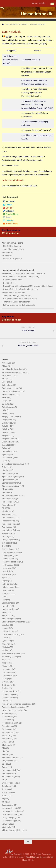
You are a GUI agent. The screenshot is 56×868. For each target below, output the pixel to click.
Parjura (5, 701)
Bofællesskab (8, 407)
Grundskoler (8, 559)
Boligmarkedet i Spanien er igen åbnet (20, 299)
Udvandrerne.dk (36, 14)
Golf (4, 546)
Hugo (25, 860)
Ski (4, 748)
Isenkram (6, 593)
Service (6, 742)
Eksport (6, 489)
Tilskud (5, 795)
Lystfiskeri (7, 641)
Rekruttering (8, 726)
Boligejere (7, 420)
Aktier (5, 366)
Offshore (6, 682)
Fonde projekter (9, 524)
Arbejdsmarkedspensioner (14, 372)
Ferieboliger (7, 502)
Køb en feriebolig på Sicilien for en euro (20, 289)
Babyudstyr (7, 385)
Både (5, 382)
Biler (4, 398)
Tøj (4, 799)
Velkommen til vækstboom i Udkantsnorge (22, 277)
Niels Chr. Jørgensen (12, 259)
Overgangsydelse (10, 691)
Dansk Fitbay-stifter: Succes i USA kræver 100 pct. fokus (28, 286)
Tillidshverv (7, 792)
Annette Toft (8, 252)
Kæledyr (6, 606)
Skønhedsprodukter (11, 758)
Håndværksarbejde (11, 562)
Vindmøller (7, 827)
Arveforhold (7, 375)
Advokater (7, 363)
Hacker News (11, 224)
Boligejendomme (10, 417)
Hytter (5, 578)
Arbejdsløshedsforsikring (13, 369)
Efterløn (6, 470)
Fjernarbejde (8, 505)
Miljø (4, 660)
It (3, 596)
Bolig (4, 410)
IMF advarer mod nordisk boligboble (19, 305)
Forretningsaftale (10, 530)
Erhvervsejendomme (11, 495)
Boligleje (6, 429)
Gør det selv (8, 543)
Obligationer (8, 675)
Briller (5, 448)
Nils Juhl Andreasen (12, 246)
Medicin (6, 647)
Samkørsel (7, 739)
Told (4, 802)
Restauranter (8, 732)
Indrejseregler (8, 587)
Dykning (6, 467)
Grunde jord (7, 555)
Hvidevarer (7, 574)
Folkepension (8, 521)
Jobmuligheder (9, 603)
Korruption (7, 615)
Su (3, 780)
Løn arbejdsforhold (10, 634)
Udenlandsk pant (10, 808)
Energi (5, 492)
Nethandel (7, 669)
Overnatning (8, 694)
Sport (5, 764)
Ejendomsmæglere (11, 476)
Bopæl (5, 445)
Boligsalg (6, 432)
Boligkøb (6, 423)
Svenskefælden (9, 783)
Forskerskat (7, 533)
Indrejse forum (9, 584)
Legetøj (6, 628)
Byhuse (6, 454)
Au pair (5, 379)
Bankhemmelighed (10, 388)
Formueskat (7, 527)
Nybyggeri (7, 672)
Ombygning (7, 685)
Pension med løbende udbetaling (17, 704)
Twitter (7, 205)
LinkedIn (8, 220)
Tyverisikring (8, 805)
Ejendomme (8, 473)
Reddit (7, 217)
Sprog (5, 767)
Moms (5, 666)
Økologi (6, 679)
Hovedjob (6, 571)
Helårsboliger (8, 565)
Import (5, 581)
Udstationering (9, 821)
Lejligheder (7, 631)
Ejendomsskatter (10, 483)
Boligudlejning (8, 442)
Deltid (5, 461)
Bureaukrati (7, 451)
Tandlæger (7, 786)
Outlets (5, 688)
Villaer (5, 824)
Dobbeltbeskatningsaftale (13, 464)
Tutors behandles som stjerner (16, 302)
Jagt (4, 600)
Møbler (5, 663)
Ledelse (6, 625)
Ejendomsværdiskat (11, 486)
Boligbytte (7, 413)
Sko (4, 751)
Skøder (5, 754)
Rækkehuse (8, 716)
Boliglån (6, 426)
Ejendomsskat (8, 480)
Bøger (5, 401)
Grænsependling (10, 552)
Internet (6, 590)
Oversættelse (8, 698)
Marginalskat (8, 644)
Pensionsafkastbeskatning (14, 707)
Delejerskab (7, 458)
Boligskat (6, 435)
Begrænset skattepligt (12, 391)
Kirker (5, 612)
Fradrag (6, 536)
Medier (5, 650)
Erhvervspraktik (9, 499)
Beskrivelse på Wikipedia (13, 180)
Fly (4, 508)
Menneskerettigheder (12, 653)
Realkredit (7, 720)
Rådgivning (7, 713)
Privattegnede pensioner (13, 710)
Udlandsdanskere (10, 814)
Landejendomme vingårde (14, 622)
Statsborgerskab (9, 770)
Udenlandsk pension (11, 811)
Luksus (5, 638)
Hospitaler (7, 568)
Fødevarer (7, 514)
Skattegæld (7, 745)
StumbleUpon (11, 214)
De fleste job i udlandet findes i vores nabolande (24, 273)
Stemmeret (7, 773)
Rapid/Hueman (32, 857)
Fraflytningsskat (9, 540)
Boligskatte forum (10, 439)
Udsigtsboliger (8, 818)
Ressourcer (7, 729)
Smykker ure (8, 761)
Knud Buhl (8, 255)
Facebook (9, 202)
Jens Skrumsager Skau (13, 249)
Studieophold (8, 776)
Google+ (8, 208)
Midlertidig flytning (10, 656)
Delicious (9, 211)
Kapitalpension (9, 609)
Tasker (5, 789)
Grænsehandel (9, 549)
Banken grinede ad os (13, 280)
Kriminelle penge (10, 619)
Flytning (6, 511)
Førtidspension (9, 518)
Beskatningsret (9, 394)
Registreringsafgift (10, 723)
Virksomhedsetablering (12, 830)
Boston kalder (9, 283)
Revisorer (6, 735)
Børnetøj (6, 404)
